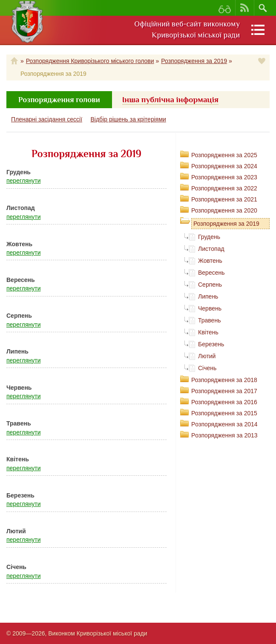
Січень (207, 368)
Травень (209, 320)
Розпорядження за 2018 (224, 380)
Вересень (211, 273)
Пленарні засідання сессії (47, 119)
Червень (210, 308)
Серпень (210, 285)
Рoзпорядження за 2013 (224, 435)
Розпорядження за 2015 (224, 413)
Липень (208, 296)
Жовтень (210, 261)
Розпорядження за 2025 (224, 155)
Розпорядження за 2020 (224, 210)
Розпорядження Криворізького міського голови (90, 61)
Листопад (211, 249)
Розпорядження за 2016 (224, 402)
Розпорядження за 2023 (224, 177)
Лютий (207, 356)
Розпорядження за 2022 (224, 188)
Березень (211, 344)
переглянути (23, 181)
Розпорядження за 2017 (224, 391)
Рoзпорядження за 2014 (224, 424)
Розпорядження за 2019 (194, 61)
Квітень (208, 332)
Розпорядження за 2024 (224, 166)
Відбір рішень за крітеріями (128, 119)
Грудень (209, 237)
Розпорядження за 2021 (224, 199)
